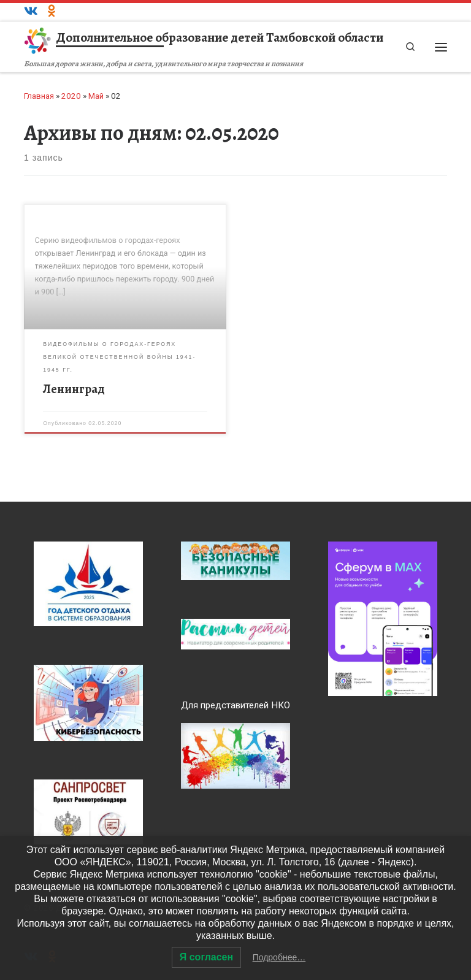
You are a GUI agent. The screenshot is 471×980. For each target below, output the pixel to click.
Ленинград (74, 389)
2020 (71, 96)
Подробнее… (279, 957)
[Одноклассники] (52, 12)
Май (96, 96)
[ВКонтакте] (31, 12)
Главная (39, 96)
